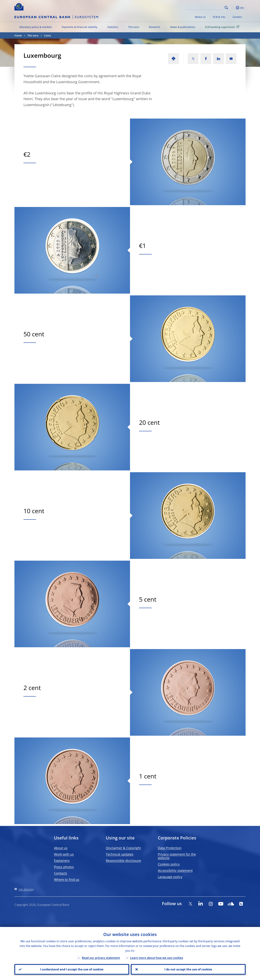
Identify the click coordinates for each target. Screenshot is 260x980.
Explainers (62, 861)
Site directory (26, 889)
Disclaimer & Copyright (123, 848)
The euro (134, 27)
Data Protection (170, 848)
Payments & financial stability (80, 27)
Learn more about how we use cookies (157, 958)
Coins (47, 35)
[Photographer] (96, 276)
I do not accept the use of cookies (188, 969)
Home (18, 35)
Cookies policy (169, 864)
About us (200, 17)
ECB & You (219, 17)
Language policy (170, 877)
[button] (233, 8)
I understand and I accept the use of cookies (72, 969)
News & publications (183, 27)
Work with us (64, 854)
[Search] (205, 7)
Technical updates (120, 854)
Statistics (113, 27)
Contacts (61, 873)
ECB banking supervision (223, 27)
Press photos (64, 867)
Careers (237, 17)
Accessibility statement (175, 870)
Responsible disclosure (123, 861)
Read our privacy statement (101, 958)
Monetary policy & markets (36, 27)
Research (155, 27)
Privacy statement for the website (177, 856)
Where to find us (67, 879)
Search (226, 8)
